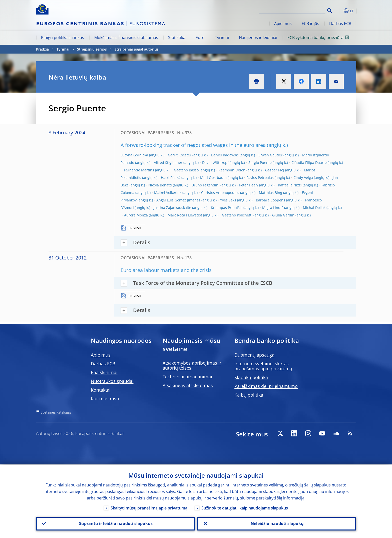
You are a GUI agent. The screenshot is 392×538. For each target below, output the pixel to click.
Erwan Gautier (270, 155)
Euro (200, 38)
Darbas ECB (340, 24)
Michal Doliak (314, 208)
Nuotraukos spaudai (112, 381)
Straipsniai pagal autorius (137, 49)
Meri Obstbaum (213, 178)
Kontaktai (101, 390)
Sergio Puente (260, 163)
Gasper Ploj (275, 170)
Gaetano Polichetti (237, 215)
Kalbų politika (249, 395)
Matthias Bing (271, 193)
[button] (339, 11)
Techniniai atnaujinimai (187, 377)
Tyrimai (222, 38)
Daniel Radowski (225, 155)
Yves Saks (228, 200)
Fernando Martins (139, 170)
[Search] (300, 10)
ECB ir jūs (310, 24)
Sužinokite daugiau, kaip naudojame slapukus (245, 507)
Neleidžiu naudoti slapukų (277, 523)
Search (330, 11)
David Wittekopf (215, 163)
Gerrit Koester (180, 155)
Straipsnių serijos (92, 49)
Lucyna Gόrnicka (134, 155)
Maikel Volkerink (168, 193)
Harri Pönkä (171, 178)
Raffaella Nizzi (290, 185)
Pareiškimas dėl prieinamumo (266, 386)
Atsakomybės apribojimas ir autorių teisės (192, 365)
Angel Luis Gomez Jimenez (178, 200)
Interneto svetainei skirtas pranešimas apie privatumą (263, 366)
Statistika (177, 38)
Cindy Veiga (303, 178)
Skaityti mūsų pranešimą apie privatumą (149, 507)
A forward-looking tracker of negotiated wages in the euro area (193, 145)
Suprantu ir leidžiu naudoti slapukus (115, 523)
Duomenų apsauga (254, 355)
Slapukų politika (251, 377)
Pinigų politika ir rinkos (63, 38)
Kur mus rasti (105, 399)
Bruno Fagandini (206, 185)
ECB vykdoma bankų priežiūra (319, 37)
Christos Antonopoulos (220, 193)
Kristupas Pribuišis (227, 208)
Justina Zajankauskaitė (172, 208)
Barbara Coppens (271, 200)
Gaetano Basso (186, 170)
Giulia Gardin (283, 215)
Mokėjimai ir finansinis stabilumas (126, 38)
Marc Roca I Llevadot (185, 215)
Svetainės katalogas (56, 412)
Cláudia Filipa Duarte (309, 163)
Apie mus (283, 24)
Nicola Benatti (160, 185)
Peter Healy (249, 185)
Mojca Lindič (273, 208)
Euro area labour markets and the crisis (166, 270)
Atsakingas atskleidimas (188, 385)
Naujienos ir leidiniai (258, 38)
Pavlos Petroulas (260, 178)
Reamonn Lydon (232, 170)
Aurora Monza (136, 215)
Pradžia (42, 49)
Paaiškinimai (104, 372)
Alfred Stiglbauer (168, 163)
